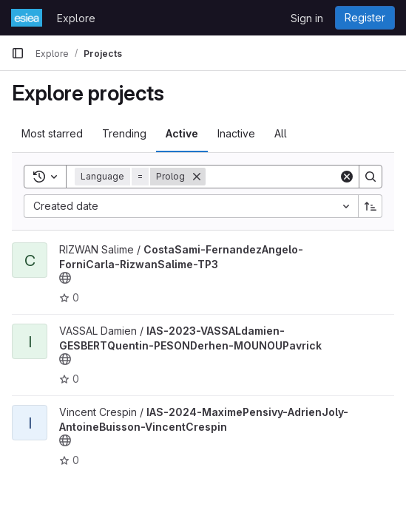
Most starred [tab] (52, 133)
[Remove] (197, 177)
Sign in (307, 18)
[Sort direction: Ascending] (371, 206)
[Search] (297, 177)
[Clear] (347, 177)
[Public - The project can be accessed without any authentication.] (65, 278)
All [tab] (281, 133)
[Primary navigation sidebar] (18, 53)
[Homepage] (27, 18)
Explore (76, 18)
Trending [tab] (124, 133)
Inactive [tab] (236, 133)
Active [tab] (182, 133)
